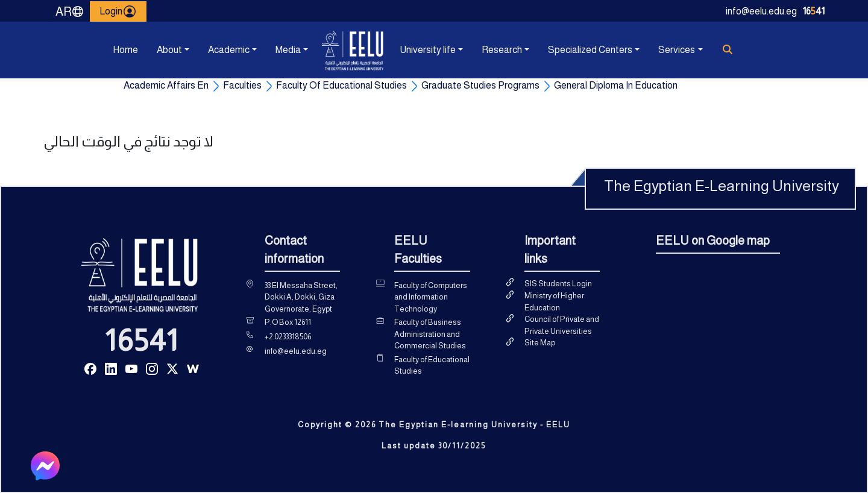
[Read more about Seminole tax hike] (90, 368)
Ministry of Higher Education (554, 302)
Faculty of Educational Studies (432, 366)
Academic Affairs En (166, 85)
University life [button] (428, 50)
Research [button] (502, 50)
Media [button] (288, 50)
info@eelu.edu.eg (761, 11)
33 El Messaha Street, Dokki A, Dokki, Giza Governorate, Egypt (301, 297)
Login (118, 11)
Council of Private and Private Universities (562, 325)
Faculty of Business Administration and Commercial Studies (430, 334)
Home (125, 50)
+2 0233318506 (288, 337)
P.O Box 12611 (288, 322)
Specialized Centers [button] (590, 50)
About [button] (169, 50)
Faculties (242, 85)
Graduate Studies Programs (480, 85)
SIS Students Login (558, 284)
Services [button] (677, 50)
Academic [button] (229, 50)
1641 (814, 11)
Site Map (540, 343)
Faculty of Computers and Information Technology (431, 297)
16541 (142, 341)
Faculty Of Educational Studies (341, 85)
